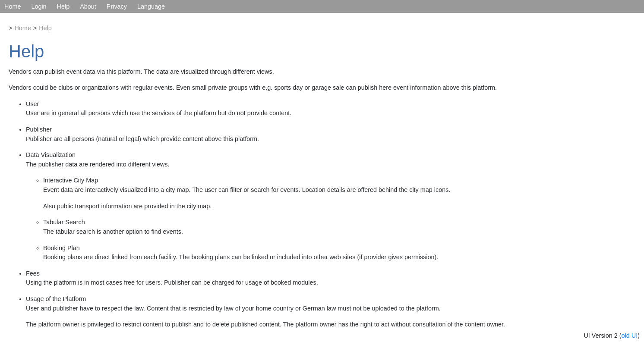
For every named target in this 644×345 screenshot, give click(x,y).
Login (39, 6)
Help (63, 6)
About (88, 6)
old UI (630, 336)
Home (13, 6)
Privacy (117, 6)
